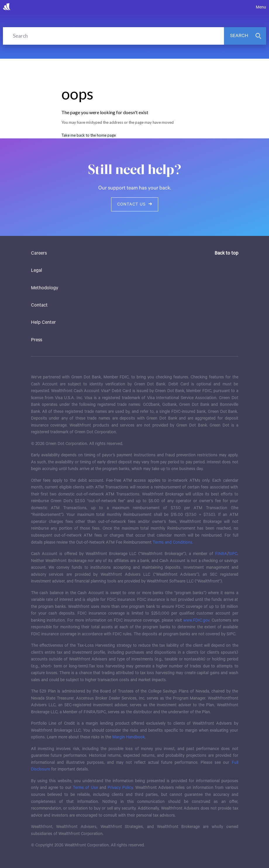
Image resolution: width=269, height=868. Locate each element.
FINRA (221, 554)
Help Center (43, 322)
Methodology (45, 288)
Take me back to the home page (89, 135)
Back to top (226, 253)
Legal (37, 271)
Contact (39, 305)
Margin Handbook (129, 737)
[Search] (113, 36)
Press (37, 340)
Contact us (135, 204)
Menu (261, 7)
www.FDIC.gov (196, 620)
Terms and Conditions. (173, 542)
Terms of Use (85, 788)
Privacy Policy (120, 788)
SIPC (233, 554)
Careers (39, 253)
